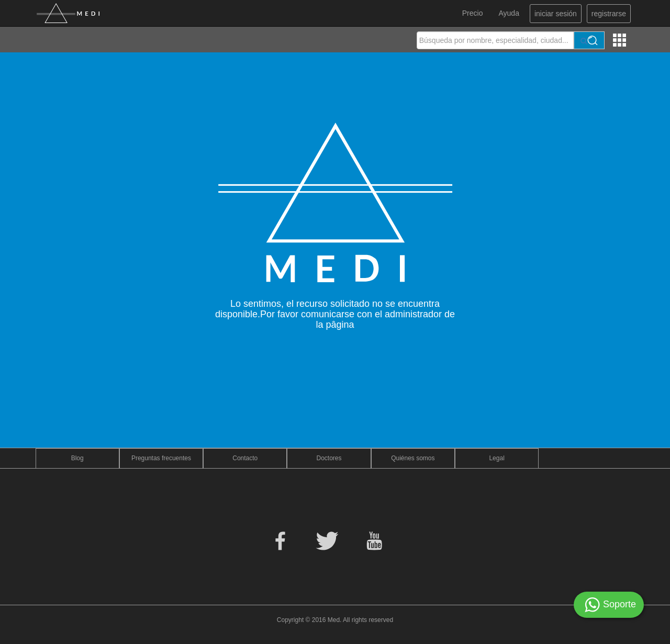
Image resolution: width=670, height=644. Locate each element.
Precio (473, 13)
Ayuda (509, 13)
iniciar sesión (556, 14)
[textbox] (495, 40)
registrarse (609, 14)
